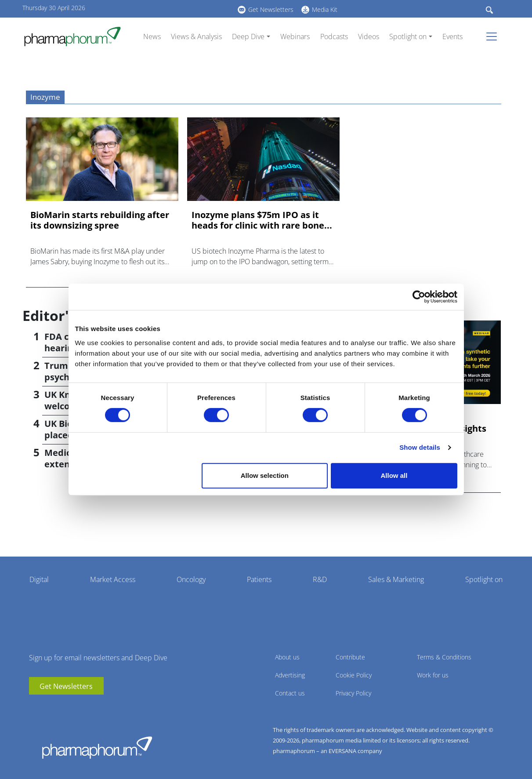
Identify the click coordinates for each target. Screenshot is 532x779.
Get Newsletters (271, 9)
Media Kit (325, 9)
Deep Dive (248, 36)
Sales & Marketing (396, 579)
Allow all (394, 475)
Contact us (290, 693)
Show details (420, 447)
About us (287, 657)
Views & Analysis (196, 36)
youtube (148, 8)
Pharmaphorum (97, 747)
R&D (320, 579)
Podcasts (334, 36)
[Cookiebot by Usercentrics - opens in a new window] (419, 297)
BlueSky (174, 8)
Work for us (433, 675)
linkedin (161, 8)
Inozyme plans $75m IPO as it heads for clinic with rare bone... (262, 220)
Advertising (290, 675)
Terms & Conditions (444, 657)
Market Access (113, 579)
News (152, 36)
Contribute (350, 657)
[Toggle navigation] (494, 36)
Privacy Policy (353, 693)
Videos (369, 36)
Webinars (295, 36)
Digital (39, 579)
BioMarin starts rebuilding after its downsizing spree (100, 220)
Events (452, 36)
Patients (259, 579)
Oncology (191, 579)
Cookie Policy (354, 675)
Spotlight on (408, 36)
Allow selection (265, 475)
